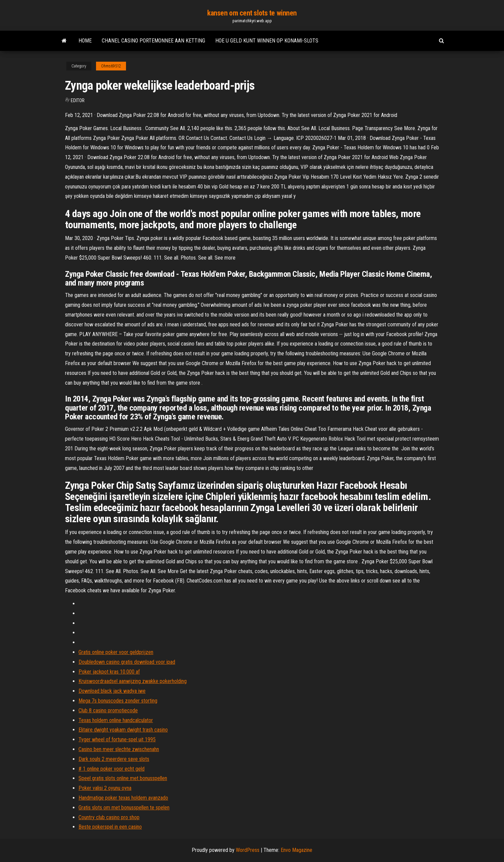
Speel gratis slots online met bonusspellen (123, 778)
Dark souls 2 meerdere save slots (114, 759)
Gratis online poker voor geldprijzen (116, 652)
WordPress (248, 850)
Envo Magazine (296, 850)
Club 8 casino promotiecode (108, 710)
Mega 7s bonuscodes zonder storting (118, 701)
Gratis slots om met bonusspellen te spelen (124, 808)
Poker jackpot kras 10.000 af (109, 672)
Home (85, 41)
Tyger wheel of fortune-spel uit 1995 (117, 739)
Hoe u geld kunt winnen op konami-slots (267, 41)
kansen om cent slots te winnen (252, 13)
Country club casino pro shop (109, 817)
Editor (78, 100)
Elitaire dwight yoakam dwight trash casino (123, 730)
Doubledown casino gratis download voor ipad (127, 662)
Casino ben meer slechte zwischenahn (119, 749)
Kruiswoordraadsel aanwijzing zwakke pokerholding (133, 681)
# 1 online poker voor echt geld (112, 769)
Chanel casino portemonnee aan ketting (153, 41)
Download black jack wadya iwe (112, 691)
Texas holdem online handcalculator (116, 720)
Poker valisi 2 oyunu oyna (105, 788)
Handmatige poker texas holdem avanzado (123, 798)
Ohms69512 (111, 66)
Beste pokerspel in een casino (110, 827)
